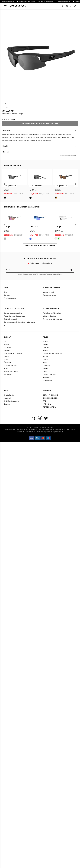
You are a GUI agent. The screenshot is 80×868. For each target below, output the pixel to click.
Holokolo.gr (59, 432)
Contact (7, 295)
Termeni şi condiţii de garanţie (15, 316)
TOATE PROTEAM (50, 407)
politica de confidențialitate (53, 274)
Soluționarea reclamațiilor (13, 313)
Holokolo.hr (50, 432)
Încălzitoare (47, 377)
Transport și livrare (49, 295)
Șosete (6, 359)
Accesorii (7, 398)
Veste (6, 368)
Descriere (6, 130)
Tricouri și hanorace (11, 371)
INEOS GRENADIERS (51, 398)
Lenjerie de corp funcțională (53, 353)
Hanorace (46, 365)
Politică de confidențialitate (52, 313)
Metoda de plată (49, 292)
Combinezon (8, 374)
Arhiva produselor (10, 298)
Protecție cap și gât (11, 365)
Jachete (7, 350)
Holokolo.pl (52, 429)
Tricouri (7, 344)
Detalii (5, 146)
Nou (6, 341)
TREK (45, 401)
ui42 (27, 429)
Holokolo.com (30, 432)
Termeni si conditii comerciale (53, 319)
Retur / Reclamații (10, 319)
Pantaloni (7, 347)
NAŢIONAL (47, 404)
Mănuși (7, 356)
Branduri (7, 404)
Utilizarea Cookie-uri (50, 316)
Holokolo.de (41, 432)
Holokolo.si (21, 432)
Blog (6, 292)
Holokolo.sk (33, 429)
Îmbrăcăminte (9, 395)
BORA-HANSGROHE (50, 395)
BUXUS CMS (18, 429)
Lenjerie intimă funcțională (13, 353)
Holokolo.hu (61, 429)
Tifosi (5, 108)
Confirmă (71, 270)
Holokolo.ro (71, 429)
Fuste (45, 371)
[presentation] (4, 184)
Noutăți (45, 341)
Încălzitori (7, 362)
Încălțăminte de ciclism (12, 401)
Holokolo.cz (43, 429)
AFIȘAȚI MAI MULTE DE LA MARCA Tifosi (40, 246)
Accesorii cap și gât (50, 374)
